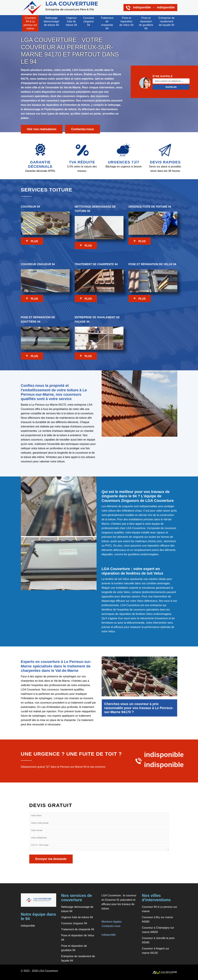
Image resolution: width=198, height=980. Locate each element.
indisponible (109, 935)
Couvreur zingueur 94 (89, 21)
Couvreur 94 (45, 225)
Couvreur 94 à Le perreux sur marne (30, 23)
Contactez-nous (83, 129)
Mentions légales (112, 922)
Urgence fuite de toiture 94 (71, 21)
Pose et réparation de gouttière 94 (146, 23)
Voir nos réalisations (42, 129)
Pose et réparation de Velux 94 (127, 21)
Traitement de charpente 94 (107, 23)
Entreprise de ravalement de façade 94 (166, 21)
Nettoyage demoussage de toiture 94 (51, 21)
